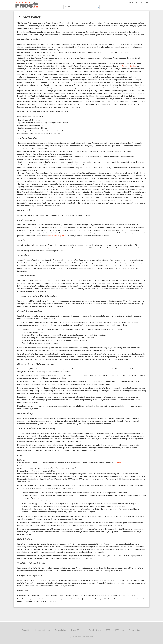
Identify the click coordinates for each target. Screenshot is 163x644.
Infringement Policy (43, 630)
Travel (145, 2)
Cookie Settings (135, 630)
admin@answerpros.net (58, 235)
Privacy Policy (61, 630)
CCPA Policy (120, 630)
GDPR (108, 630)
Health (138, 2)
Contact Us (26, 630)
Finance (129, 2)
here (119, 463)
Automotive (119, 2)
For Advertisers (95, 630)
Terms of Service (129, 66)
